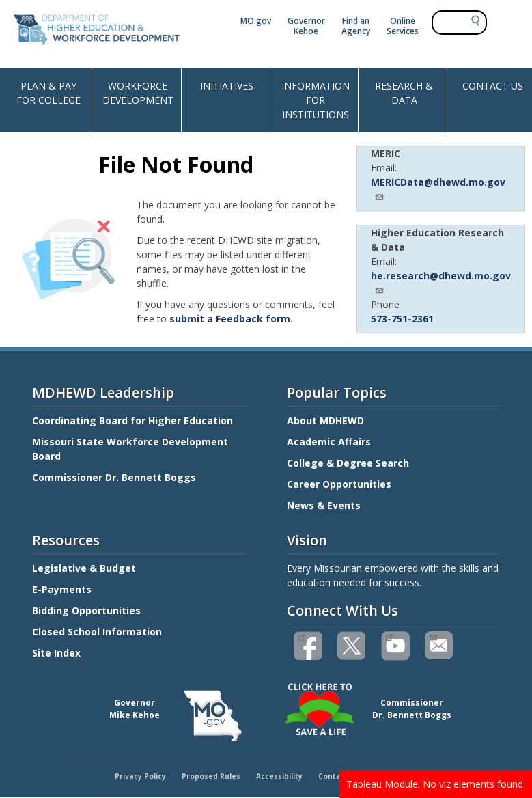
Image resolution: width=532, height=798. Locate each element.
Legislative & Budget (85, 568)
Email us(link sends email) (433, 636)
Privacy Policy (140, 776)
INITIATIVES (227, 86)
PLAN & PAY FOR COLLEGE (48, 93)
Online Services (403, 26)
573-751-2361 (402, 319)
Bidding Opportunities (88, 610)
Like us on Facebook (302, 636)
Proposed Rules (211, 776)
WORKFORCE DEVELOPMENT (138, 93)
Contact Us (339, 776)
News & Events (324, 505)
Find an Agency (356, 26)
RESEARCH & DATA (404, 93)
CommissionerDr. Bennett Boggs (412, 709)
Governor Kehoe (306, 26)
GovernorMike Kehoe (135, 709)
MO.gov (256, 21)
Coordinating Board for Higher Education (134, 421)
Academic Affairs (330, 442)
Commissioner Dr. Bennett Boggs (114, 477)
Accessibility (279, 776)
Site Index (58, 653)
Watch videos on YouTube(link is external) (389, 636)
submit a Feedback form (230, 319)
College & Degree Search (349, 463)
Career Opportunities (339, 484)
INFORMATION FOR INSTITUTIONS (316, 100)
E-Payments (62, 589)
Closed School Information (97, 632)
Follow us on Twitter (352, 646)
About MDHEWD (325, 421)
